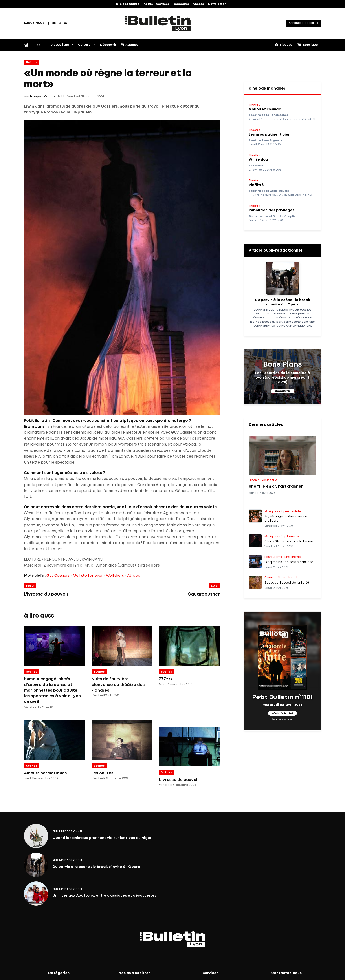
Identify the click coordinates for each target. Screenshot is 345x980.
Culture (84, 45)
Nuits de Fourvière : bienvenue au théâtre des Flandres (118, 685)
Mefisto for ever (88, 576)
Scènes (32, 62)
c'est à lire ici (283, 714)
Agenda (130, 45)
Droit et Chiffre (128, 4)
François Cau (40, 97)
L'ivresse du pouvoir (179, 780)
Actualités (60, 45)
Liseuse (284, 45)
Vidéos (199, 4)
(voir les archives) (283, 719)
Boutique (308, 45)
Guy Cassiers (58, 576)
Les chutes (103, 773)
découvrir (283, 391)
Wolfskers (115, 576)
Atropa (134, 576)
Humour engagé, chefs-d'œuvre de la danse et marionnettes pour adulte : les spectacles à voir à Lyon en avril (52, 690)
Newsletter (217, 4)
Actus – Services (157, 4)
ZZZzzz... (167, 679)
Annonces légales (302, 23)
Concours (181, 4)
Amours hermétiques (45, 773)
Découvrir (108, 45)
